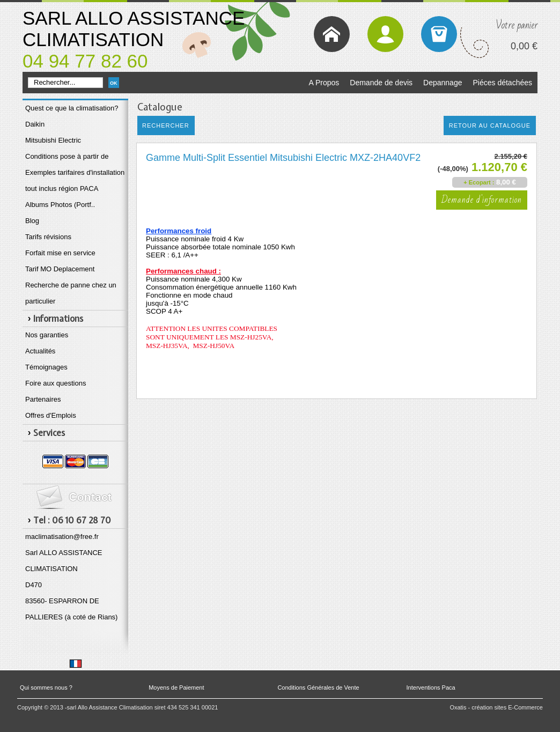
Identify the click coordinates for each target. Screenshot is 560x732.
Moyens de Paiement (176, 687)
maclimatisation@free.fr (62, 537)
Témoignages (46, 367)
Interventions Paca (431, 687)
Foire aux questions (56, 383)
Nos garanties (47, 335)
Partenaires (43, 399)
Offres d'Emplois (51, 415)
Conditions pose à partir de (67, 156)
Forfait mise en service (60, 253)
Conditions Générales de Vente (318, 687)
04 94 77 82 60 (85, 61)
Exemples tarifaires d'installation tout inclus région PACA (75, 180)
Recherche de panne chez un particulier (71, 293)
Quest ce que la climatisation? (72, 108)
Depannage (443, 83)
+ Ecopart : (479, 182)
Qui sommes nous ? (46, 687)
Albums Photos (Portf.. (60, 205)
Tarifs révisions (48, 237)
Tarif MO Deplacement (60, 269)
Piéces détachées (502, 83)
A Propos (324, 83)
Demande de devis (381, 83)
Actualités (40, 351)
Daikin (35, 124)
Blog (32, 221)
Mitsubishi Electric (53, 140)
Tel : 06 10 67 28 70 (72, 520)
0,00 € (524, 46)
